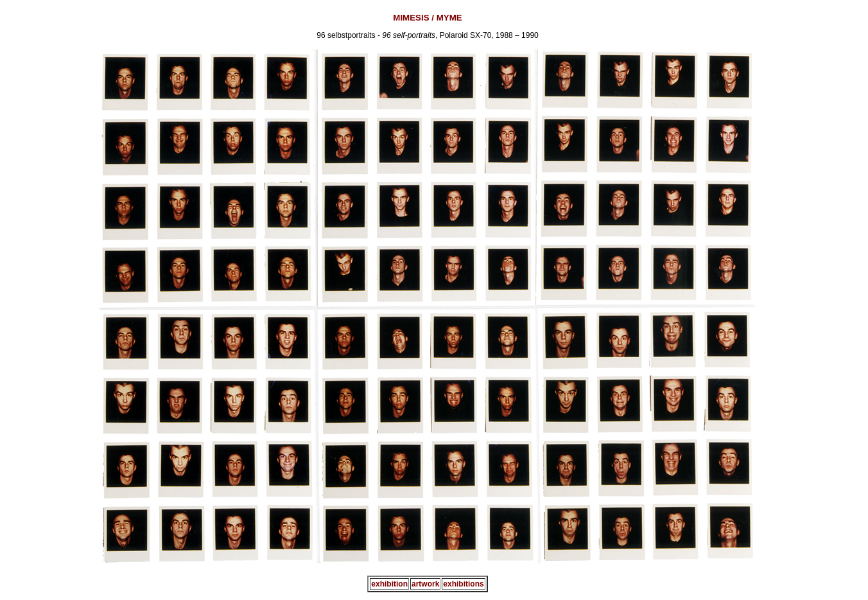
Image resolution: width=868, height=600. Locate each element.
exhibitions (463, 584)
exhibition (389, 584)
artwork (425, 584)
